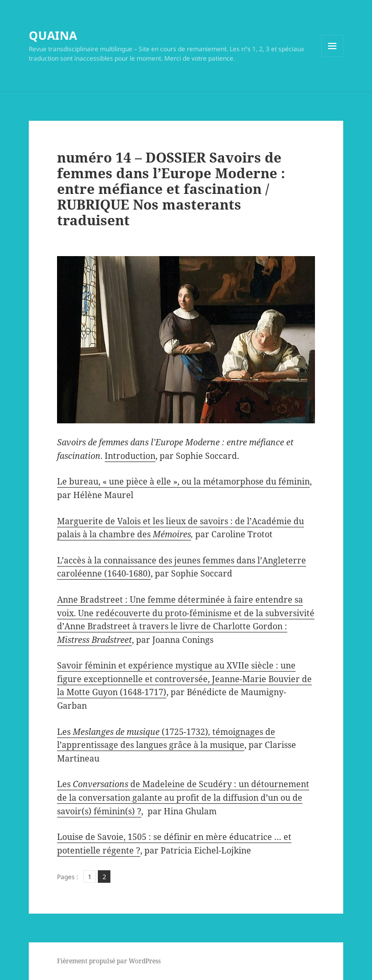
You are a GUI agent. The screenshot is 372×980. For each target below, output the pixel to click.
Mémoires (172, 534)
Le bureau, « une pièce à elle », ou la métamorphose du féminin (183, 481)
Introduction (130, 456)
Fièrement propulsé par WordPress (109, 961)
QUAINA (53, 35)
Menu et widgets (332, 57)
